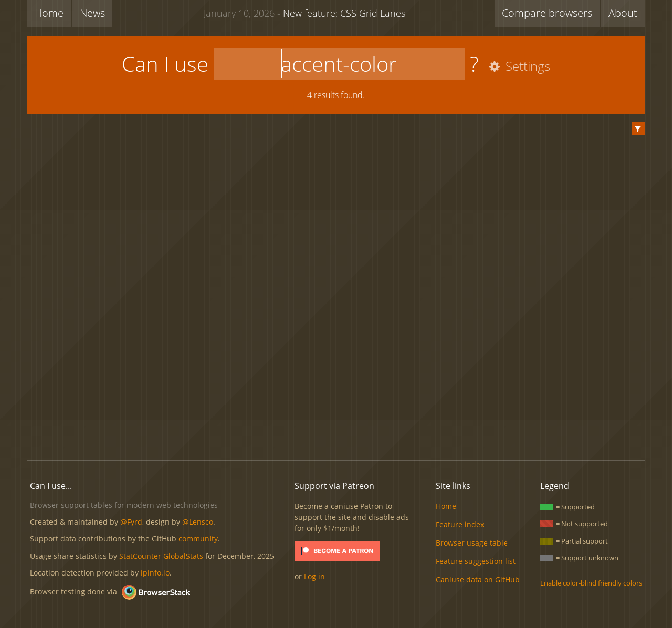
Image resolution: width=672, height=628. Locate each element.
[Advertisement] (336, 417)
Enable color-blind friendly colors (591, 583)
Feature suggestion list (476, 561)
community (198, 539)
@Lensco (198, 522)
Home (49, 13)
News (92, 13)
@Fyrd (131, 522)
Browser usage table (472, 543)
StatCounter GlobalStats (161, 556)
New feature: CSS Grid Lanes (304, 13)
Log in (314, 576)
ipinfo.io (155, 573)
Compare (547, 13)
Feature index (460, 524)
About (623, 13)
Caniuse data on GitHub (478, 579)
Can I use (165, 64)
